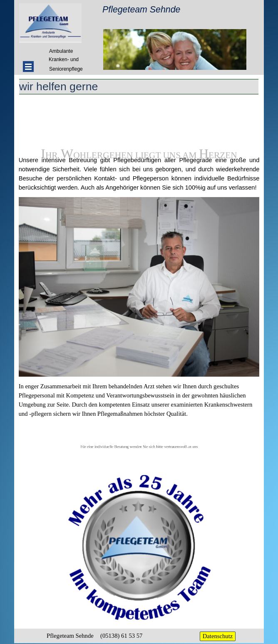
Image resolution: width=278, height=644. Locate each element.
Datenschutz (218, 636)
